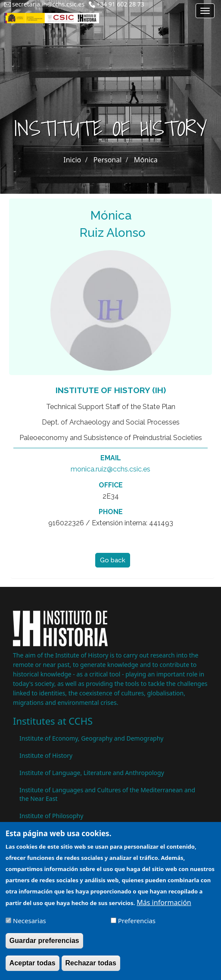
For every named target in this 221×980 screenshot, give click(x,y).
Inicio (72, 160)
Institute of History (46, 755)
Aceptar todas (33, 969)
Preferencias (137, 926)
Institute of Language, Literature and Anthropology (92, 773)
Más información (164, 908)
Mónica (146, 160)
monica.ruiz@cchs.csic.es (110, 469)
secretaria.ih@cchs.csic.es (48, 4)
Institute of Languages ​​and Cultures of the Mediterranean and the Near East (107, 794)
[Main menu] (205, 11)
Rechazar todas (91, 969)
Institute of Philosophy (51, 816)
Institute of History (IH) (111, 390)
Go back (113, 560)
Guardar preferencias (44, 946)
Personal (108, 160)
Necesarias (30, 926)
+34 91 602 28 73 (120, 4)
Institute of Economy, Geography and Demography (92, 738)
